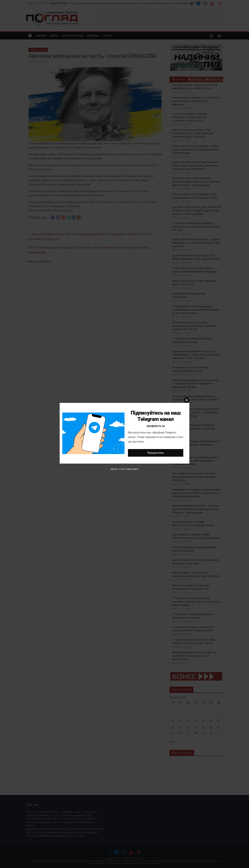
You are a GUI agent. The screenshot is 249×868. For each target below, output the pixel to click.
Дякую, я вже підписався (124, 469)
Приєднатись (156, 453)
